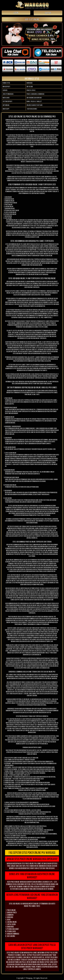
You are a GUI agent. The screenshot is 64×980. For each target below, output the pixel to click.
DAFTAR (48, 13)
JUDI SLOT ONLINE (32, 19)
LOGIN (16, 13)
